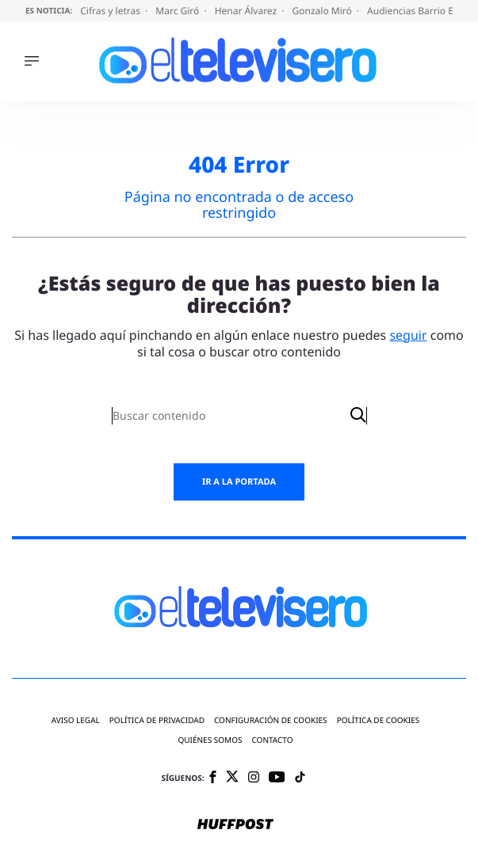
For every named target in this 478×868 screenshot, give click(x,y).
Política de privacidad (157, 720)
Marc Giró (178, 11)
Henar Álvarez (247, 11)
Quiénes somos (210, 740)
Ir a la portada (239, 482)
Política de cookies (379, 720)
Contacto (272, 740)
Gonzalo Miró (323, 11)
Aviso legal (76, 720)
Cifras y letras (111, 11)
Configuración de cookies (271, 720)
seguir (408, 335)
